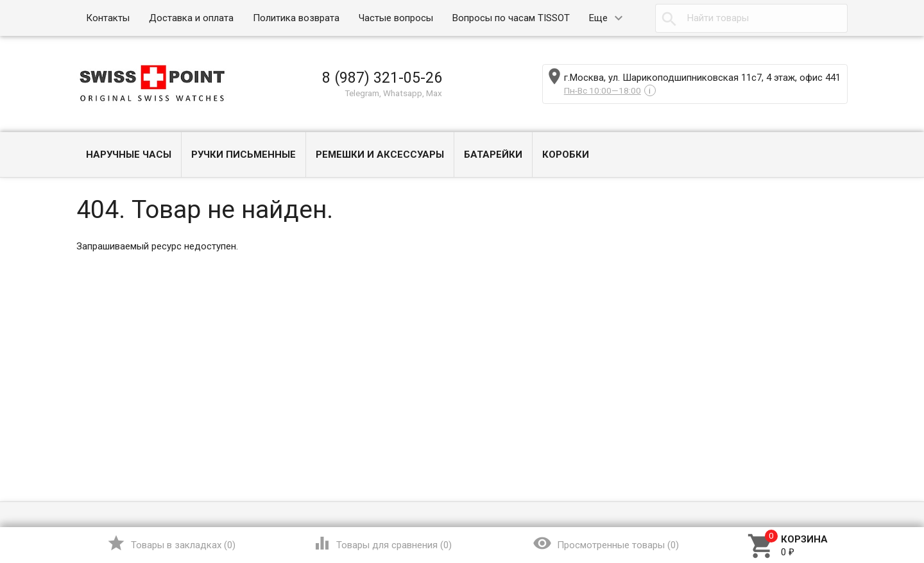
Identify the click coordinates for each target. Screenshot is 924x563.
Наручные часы (129, 155)
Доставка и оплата (191, 18)
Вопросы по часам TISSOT (511, 18)
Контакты (108, 18)
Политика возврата (296, 18)
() (171, 543)
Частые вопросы (396, 18)
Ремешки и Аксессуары (380, 155)
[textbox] (751, 18)
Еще (598, 18)
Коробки (566, 155)
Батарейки (493, 155)
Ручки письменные (244, 155)
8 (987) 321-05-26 (382, 78)
